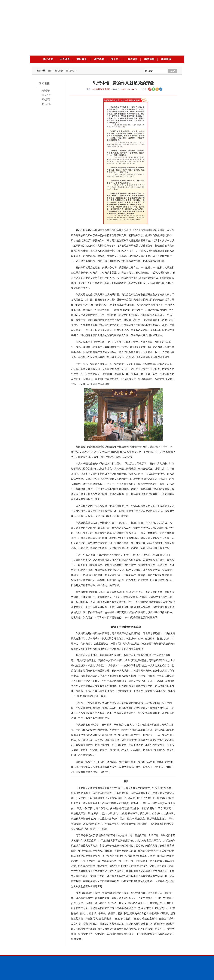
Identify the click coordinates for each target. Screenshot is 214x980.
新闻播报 (59, 71)
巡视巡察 (99, 59)
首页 (50, 71)
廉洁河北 (46, 104)
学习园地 (166, 59)
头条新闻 (46, 90)
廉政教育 (132, 59)
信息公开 (116, 59)
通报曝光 (82, 59)
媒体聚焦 (149, 59)
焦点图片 (46, 95)
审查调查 (65, 59)
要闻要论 (70, 71)
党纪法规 (48, 59)
